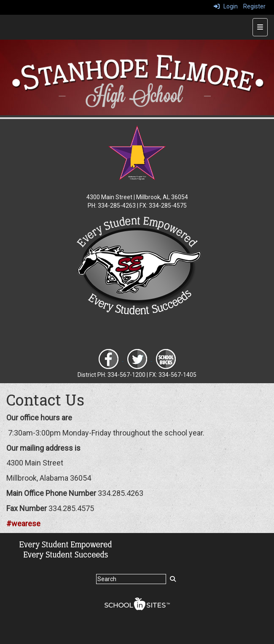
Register (254, 6)
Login (226, 6)
